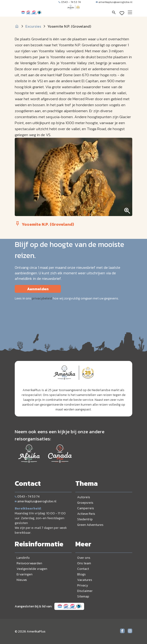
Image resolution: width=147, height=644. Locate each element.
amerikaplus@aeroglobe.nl (114, 2)
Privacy (83, 585)
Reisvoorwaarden (29, 563)
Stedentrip (85, 519)
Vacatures (85, 580)
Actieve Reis (86, 514)
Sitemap (83, 596)
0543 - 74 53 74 (70, 2)
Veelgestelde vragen (32, 569)
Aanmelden (38, 289)
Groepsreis (85, 503)
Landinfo (23, 558)
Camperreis (86, 508)
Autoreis (84, 497)
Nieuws (22, 580)
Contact (83, 569)
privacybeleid (42, 298)
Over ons (84, 558)
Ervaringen (25, 574)
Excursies (33, 26)
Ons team (84, 563)
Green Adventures (90, 525)
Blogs (81, 574)
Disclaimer (85, 591)
